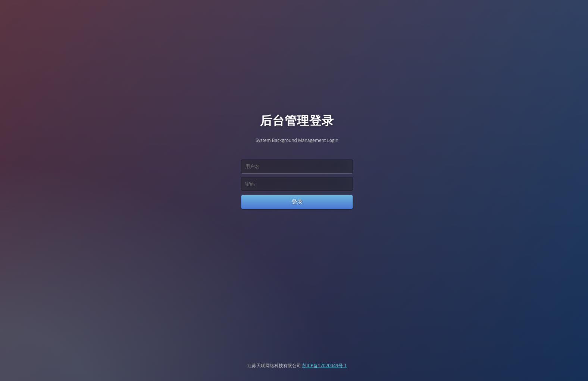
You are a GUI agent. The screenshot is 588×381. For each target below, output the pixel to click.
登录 (297, 202)
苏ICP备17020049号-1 (325, 365)
